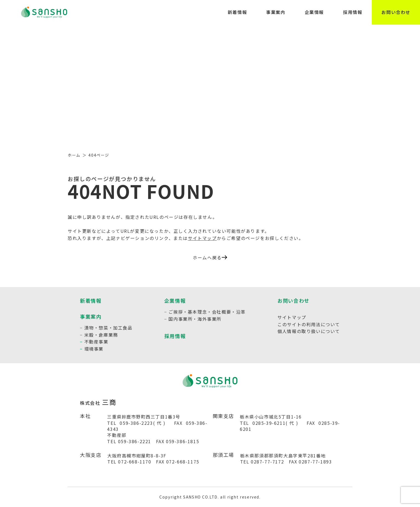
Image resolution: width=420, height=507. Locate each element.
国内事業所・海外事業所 (195, 319)
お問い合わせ (396, 12)
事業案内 (276, 12)
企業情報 (314, 12)
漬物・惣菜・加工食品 (108, 328)
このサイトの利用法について (309, 324)
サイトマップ (202, 238)
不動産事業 (96, 342)
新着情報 (237, 12)
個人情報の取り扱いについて (309, 331)
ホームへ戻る (210, 257)
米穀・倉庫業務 (101, 335)
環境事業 (94, 349)
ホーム (74, 155)
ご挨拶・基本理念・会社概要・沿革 (207, 312)
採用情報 (353, 12)
